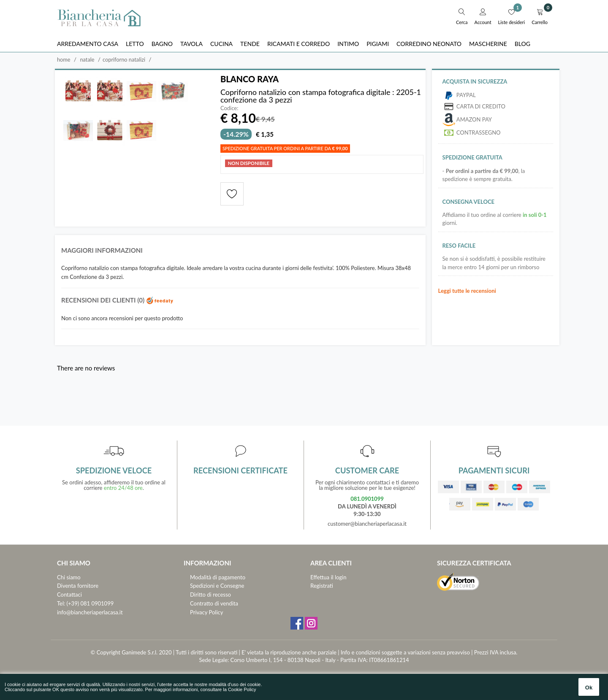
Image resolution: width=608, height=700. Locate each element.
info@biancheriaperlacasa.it (90, 612)
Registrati (322, 586)
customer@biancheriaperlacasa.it (367, 524)
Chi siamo (69, 577)
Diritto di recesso (210, 595)
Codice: (229, 108)
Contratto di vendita (214, 603)
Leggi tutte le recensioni (467, 291)
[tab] (240, 253)
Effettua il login (328, 577)
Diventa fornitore (78, 586)
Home (64, 59)
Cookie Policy (242, 689)
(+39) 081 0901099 (90, 603)
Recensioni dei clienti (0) (117, 300)
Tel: (61, 603)
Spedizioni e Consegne (217, 586)
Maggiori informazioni (102, 250)
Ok (589, 688)
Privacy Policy (206, 612)
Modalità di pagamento (218, 577)
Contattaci (69, 595)
